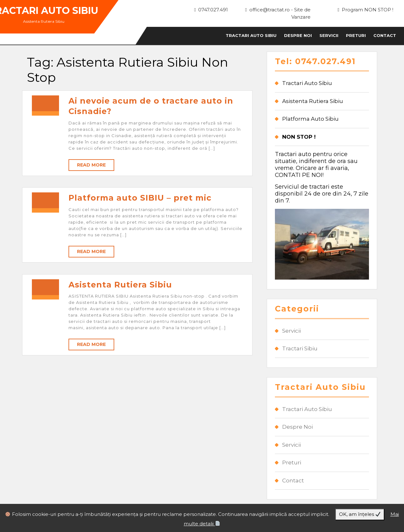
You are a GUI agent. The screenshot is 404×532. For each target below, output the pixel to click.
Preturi (356, 35)
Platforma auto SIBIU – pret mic (140, 198)
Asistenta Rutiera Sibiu (120, 285)
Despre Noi (298, 35)
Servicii (329, 35)
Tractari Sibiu (300, 348)
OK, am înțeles (360, 514)
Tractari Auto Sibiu (251, 35)
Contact (385, 35)
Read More (91, 165)
